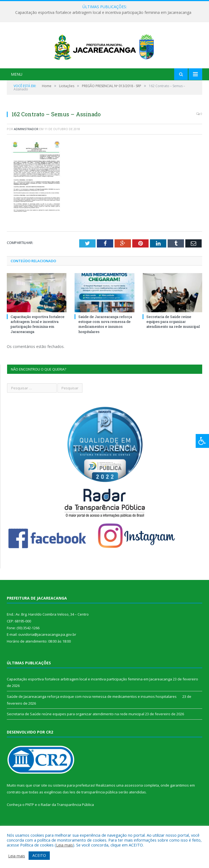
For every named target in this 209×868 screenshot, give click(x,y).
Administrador (26, 152)
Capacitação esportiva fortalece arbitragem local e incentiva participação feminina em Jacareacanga (103, 13)
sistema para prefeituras (74, 808)
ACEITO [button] (39, 855)
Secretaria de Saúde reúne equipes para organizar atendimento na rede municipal (173, 344)
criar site (40, 808)
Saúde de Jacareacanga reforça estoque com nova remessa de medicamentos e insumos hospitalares (105, 347)
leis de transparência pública (94, 815)
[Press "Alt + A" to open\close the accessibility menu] (202, 441)
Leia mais (64, 845)
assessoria (134, 808)
